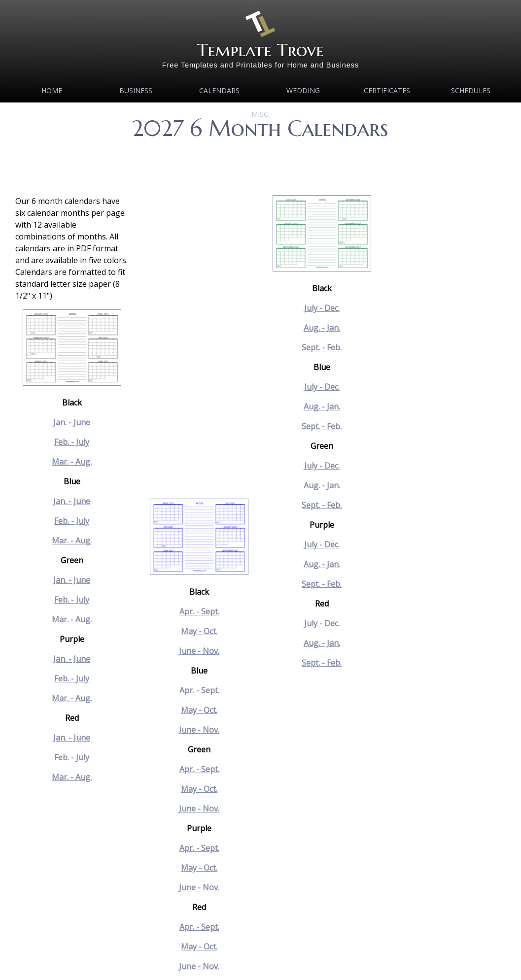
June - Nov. (199, 651)
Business (136, 90)
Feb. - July (72, 442)
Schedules (471, 90)
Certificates (387, 90)
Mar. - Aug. (72, 462)
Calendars (219, 90)
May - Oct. (199, 631)
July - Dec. (322, 308)
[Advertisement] (260, 157)
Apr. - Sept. (199, 611)
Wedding (303, 90)
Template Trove (260, 50)
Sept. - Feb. (322, 347)
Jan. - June (72, 422)
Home (52, 90)
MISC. (260, 114)
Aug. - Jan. (322, 328)
